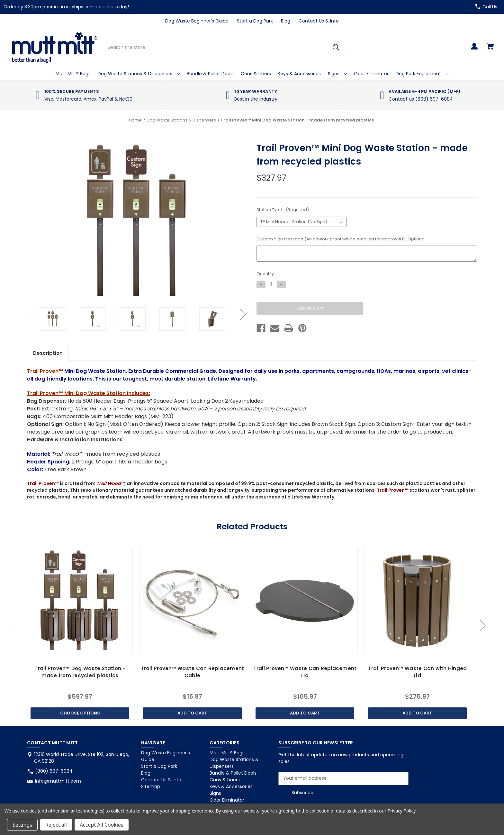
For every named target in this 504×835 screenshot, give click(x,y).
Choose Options (80, 713)
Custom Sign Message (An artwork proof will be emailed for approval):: (341, 239)
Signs (337, 74)
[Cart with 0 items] (490, 49)
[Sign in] (474, 49)
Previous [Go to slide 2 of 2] (32, 314)
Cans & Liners (256, 74)
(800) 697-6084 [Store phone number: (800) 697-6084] (54, 771)
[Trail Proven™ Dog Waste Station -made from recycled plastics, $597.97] (80, 601)
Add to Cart (192, 713)
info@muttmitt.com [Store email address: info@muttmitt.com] (58, 781)
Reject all (56, 825)
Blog (286, 21)
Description (48, 353)
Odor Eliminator (371, 74)
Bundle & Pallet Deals (210, 74)
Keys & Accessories (299, 74)
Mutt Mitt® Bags (73, 74)
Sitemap (151, 786)
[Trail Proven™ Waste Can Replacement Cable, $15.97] (192, 601)
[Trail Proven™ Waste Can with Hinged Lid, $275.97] (417, 601)
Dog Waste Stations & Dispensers (139, 74)
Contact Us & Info (319, 21)
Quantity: (266, 274)
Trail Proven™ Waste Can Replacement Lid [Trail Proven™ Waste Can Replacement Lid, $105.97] (305, 672)
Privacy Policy (402, 811)
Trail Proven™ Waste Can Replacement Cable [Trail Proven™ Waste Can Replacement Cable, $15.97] (193, 672)
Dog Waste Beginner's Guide (197, 21)
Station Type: (283, 210)
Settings (22, 825)
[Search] (336, 48)
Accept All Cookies (102, 825)
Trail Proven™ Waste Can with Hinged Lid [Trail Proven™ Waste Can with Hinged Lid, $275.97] (418, 672)
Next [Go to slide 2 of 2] (243, 314)
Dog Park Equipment (422, 74)
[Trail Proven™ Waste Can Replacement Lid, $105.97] (305, 601)
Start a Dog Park (255, 21)
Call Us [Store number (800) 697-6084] (490, 7)
